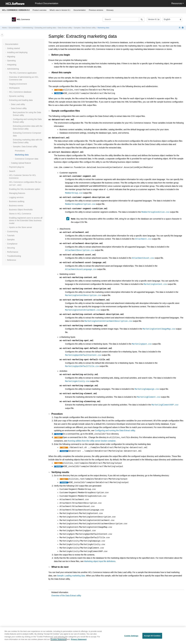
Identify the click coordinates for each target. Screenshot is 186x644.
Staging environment (18, 84)
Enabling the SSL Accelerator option (25, 189)
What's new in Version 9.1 (60, 10)
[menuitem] (40, 10)
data (27, 159)
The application (23, 73)
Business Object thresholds (21, 210)
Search (12, 171)
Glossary (110, 10)
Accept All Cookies (152, 636)
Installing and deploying (17, 52)
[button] (4, 44)
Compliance (12, 244)
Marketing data (103, 28)
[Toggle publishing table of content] (2, 35)
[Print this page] (183, 28)
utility (18, 104)
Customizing (12, 231)
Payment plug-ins (17, 167)
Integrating (12, 65)
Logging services (16, 197)
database (20, 92)
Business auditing (17, 201)
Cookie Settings (131, 636)
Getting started (13, 48)
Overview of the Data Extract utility (66, 596)
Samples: (85, 28)
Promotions (20, 151)
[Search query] (123, 19)
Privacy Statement (79, 639)
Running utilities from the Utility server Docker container (92, 441)
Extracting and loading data (45, 28)
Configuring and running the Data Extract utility (115, 430)
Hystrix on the (21, 227)
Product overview (40, 10)
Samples (11, 240)
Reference (12, 260)
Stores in (20, 214)
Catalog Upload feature (21, 163)
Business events (16, 206)
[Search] (142, 19)
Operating (11, 61)
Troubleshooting (14, 256)
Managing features (17, 193)
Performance (13, 252)
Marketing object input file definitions (100, 561)
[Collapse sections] (180, 28)
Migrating (11, 57)
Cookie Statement (59, 639)
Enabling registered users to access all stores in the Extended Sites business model (26, 221)
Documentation (80, 10)
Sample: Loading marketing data (71, 576)
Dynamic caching (16, 96)
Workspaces (14, 88)
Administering (28, 28)
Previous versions (96, 10)
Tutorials (11, 236)
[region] (93, 636)
